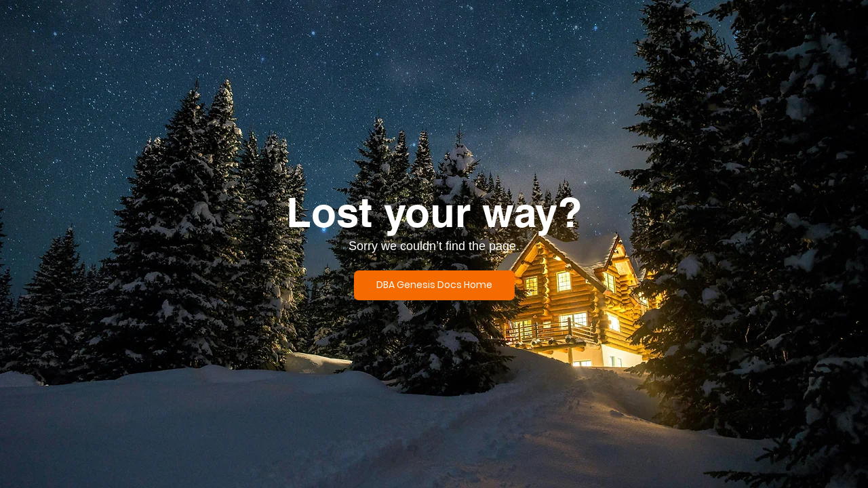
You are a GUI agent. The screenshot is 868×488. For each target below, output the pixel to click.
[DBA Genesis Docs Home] (434, 285)
